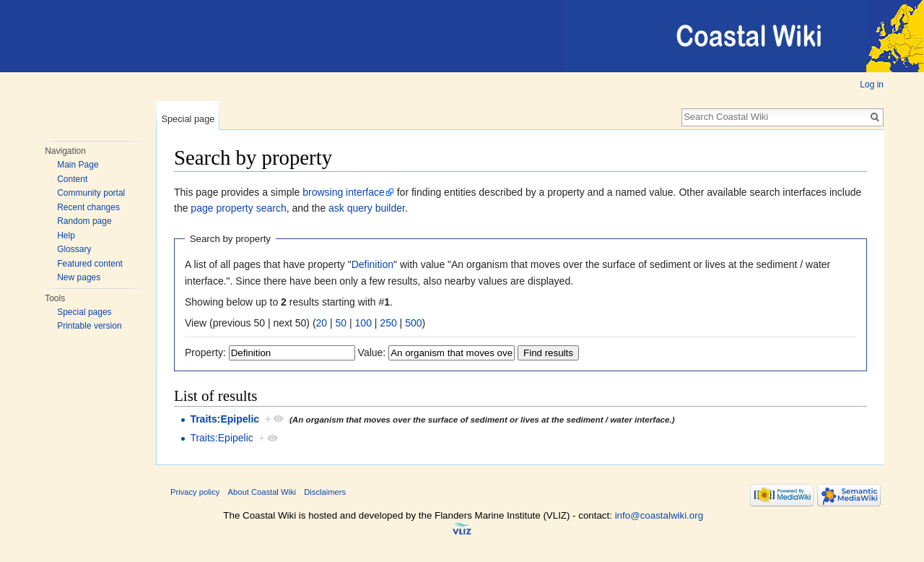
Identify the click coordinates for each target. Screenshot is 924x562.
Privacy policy (195, 492)
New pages (79, 277)
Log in (872, 85)
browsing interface (344, 192)
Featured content (90, 264)
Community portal (91, 193)
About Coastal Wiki (262, 492)
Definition (372, 264)
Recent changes (88, 207)
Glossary (74, 249)
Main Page (78, 165)
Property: (205, 353)
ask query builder (367, 208)
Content (72, 179)
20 (322, 323)
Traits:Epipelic (225, 419)
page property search (238, 208)
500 (413, 323)
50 (341, 323)
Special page (188, 119)
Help (66, 235)
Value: (372, 353)
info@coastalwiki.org (659, 515)
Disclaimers (325, 492)
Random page (84, 221)
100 (363, 323)
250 (388, 323)
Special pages (84, 312)
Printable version (89, 326)
